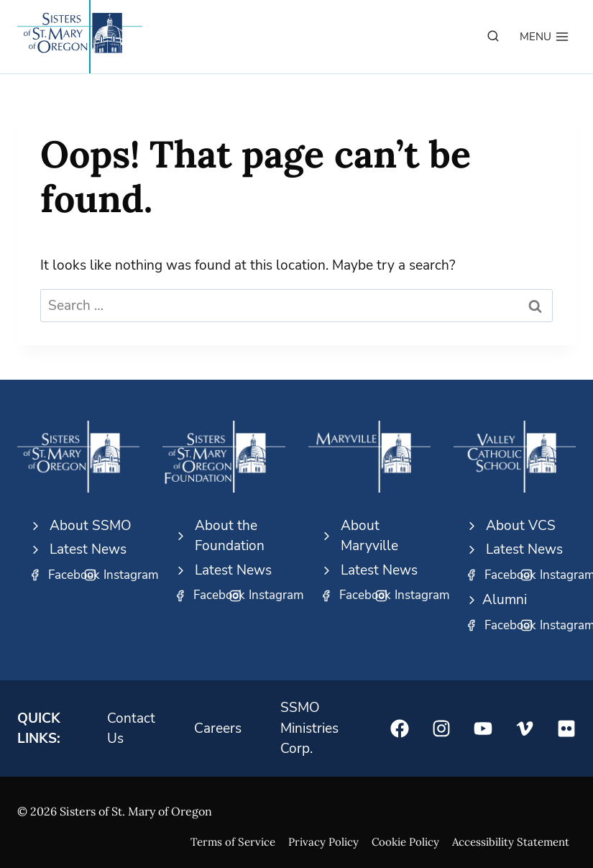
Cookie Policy (405, 842)
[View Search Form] (493, 37)
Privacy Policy (323, 842)
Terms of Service (233, 842)
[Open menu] (544, 37)
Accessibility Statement (511, 842)
